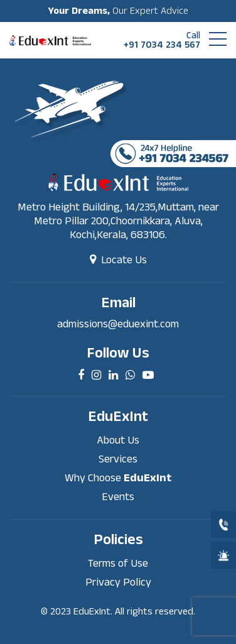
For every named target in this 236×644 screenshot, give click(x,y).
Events (118, 497)
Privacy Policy (118, 582)
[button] (218, 39)
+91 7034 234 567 (162, 40)
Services (118, 459)
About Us (118, 440)
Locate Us (118, 260)
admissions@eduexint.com (118, 324)
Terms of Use (118, 563)
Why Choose (118, 478)
